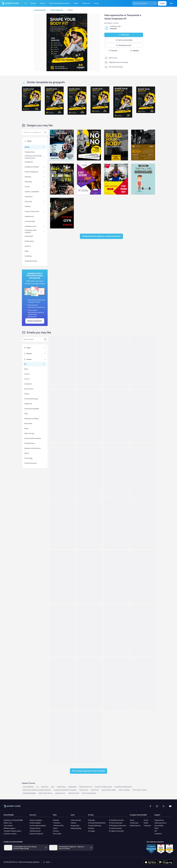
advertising (45, 787)
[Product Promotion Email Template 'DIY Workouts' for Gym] (143, 630)
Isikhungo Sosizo (160, 823)
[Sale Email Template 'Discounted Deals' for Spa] (62, 469)
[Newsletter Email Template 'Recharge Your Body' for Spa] (62, 416)
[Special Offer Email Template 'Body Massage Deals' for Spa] (143, 416)
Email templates (35, 823)
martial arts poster (74, 793)
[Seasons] (45, 354)
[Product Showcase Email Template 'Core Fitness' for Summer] (116, 577)
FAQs (156, 828)
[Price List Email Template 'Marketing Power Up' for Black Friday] (89, 362)
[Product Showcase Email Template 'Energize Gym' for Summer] (89, 684)
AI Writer (91, 828)
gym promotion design (109, 790)
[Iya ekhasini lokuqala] (9, 3)
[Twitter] (164, 806)
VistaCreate (134, 823)
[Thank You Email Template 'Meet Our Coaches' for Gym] (62, 737)
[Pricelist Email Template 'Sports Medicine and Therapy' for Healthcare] (116, 469)
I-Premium (57, 823)
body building (61, 787)
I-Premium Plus (58, 826)
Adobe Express (135, 826)
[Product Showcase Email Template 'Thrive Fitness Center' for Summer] (143, 577)
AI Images (92, 831)
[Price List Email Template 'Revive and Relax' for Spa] (62, 362)
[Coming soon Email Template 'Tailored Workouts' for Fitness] (143, 684)
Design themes (35, 828)
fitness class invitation (140, 790)
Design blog (75, 826)
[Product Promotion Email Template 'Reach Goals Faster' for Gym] (116, 630)
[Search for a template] (34, 339)
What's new (8, 823)
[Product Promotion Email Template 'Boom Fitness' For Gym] (89, 577)
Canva (132, 820)
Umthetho (158, 834)
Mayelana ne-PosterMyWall (13, 820)
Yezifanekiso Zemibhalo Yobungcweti (65, 790)
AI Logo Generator (115, 828)
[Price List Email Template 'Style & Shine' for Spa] (89, 469)
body (53, 787)
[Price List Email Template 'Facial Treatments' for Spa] (143, 362)
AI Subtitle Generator (116, 820)
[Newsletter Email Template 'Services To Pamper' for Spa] (62, 523)
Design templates (36, 820)
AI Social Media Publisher (97, 823)
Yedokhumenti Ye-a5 (86, 787)
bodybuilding (72, 787)
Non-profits (57, 834)
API (156, 831)
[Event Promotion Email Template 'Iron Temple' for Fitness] (89, 737)
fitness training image (89, 793)
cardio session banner (45, 793)
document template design (103, 787)
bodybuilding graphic (29, 793)
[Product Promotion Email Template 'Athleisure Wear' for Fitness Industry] (62, 577)
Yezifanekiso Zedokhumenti (123, 787)
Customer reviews (10, 834)
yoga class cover (60, 793)
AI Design (91, 820)
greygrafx (113, 29)
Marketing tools (35, 831)
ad (38, 787)
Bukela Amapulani (35, 321)
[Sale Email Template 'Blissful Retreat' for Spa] (89, 416)
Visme (146, 820)
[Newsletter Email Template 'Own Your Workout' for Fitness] (116, 684)
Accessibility (159, 826)
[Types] (45, 348)
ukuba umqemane (28, 787)
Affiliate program (9, 828)
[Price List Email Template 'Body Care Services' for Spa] (89, 523)
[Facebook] (150, 806)
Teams (55, 828)
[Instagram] (157, 806)
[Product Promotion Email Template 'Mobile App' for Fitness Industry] (62, 684)
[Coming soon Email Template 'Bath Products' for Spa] (143, 469)
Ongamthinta (159, 820)
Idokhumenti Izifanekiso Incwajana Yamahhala (37, 790)
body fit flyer (95, 790)
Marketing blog (76, 828)
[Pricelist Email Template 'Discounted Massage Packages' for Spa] (116, 416)
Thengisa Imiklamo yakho (12, 831)
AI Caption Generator (116, 831)
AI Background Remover (118, 826)
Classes (73, 823)
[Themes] (45, 359)
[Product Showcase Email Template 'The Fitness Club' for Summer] (62, 630)
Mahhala (56, 820)
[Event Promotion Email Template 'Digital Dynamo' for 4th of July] (116, 362)
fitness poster (84, 790)
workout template (124, 790)
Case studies (8, 826)
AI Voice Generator (116, 823)
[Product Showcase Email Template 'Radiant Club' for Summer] (143, 523)
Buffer (146, 823)
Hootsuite (147, 826)
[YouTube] (170, 806)
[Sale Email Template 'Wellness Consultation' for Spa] (116, 523)
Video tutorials (76, 820)
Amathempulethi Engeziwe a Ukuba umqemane (101, 236)
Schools (56, 831)
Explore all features (36, 834)
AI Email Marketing (95, 826)
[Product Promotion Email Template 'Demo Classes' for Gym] (89, 630)
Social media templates (38, 826)
